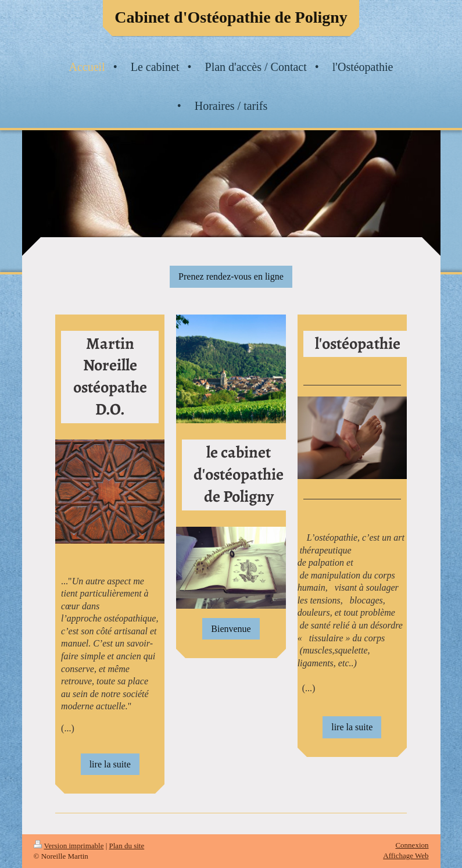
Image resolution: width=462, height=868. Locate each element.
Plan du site (127, 846)
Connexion (412, 845)
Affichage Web (406, 856)
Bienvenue (231, 629)
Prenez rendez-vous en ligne (231, 276)
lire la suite (110, 764)
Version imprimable (69, 846)
